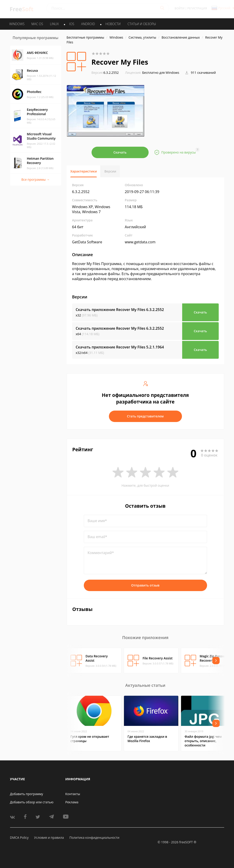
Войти (180, 8)
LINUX (54, 24)
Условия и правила (49, 837)
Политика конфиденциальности (94, 837)
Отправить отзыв (145, 585)
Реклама (72, 802)
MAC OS (37, 24)
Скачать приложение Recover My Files (120, 310)
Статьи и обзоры (142, 24)
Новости (113, 24)
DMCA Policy (19, 837)
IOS (72, 24)
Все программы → (35, 179)
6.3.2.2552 (105, 73)
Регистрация (197, 8)
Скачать (120, 152)
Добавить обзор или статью (32, 802)
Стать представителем (145, 416)
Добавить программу (27, 794)
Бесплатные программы (85, 37)
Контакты (73, 794)
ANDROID (88, 24)
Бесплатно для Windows (161, 73)
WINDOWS (17, 24)
